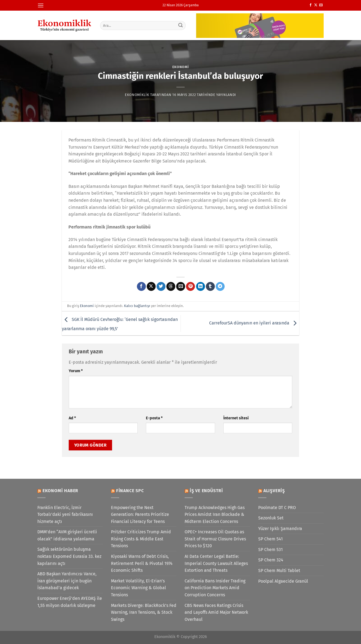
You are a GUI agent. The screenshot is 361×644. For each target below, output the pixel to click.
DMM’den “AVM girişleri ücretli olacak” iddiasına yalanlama (67, 535)
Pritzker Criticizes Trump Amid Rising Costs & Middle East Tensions (141, 539)
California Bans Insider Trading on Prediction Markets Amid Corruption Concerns (215, 588)
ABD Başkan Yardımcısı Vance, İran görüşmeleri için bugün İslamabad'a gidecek (67, 581)
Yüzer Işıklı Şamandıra (280, 529)
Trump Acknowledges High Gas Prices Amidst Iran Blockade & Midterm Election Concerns (215, 514)
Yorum (76, 371)
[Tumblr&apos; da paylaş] (210, 287)
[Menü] (41, 5)
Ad (72, 418)
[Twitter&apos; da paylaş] (161, 287)
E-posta (154, 418)
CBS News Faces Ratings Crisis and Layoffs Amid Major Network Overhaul (216, 612)
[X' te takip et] (316, 5)
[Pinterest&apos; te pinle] (190, 287)
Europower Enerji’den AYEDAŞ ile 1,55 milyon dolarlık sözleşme (70, 602)
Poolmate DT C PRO (277, 508)
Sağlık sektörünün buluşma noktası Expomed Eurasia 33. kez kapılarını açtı (69, 556)
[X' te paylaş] (151, 287)
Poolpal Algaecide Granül (283, 581)
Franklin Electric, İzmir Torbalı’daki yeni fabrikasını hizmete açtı (65, 514)
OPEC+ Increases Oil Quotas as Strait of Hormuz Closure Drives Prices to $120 (215, 539)
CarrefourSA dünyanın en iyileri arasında (254, 323)
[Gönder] (181, 25)
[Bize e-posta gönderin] (321, 5)
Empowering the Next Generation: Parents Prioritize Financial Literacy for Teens (140, 514)
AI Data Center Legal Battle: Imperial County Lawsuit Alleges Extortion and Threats (216, 563)
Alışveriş (274, 491)
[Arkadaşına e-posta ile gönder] (181, 287)
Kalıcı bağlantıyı (137, 306)
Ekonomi (181, 67)
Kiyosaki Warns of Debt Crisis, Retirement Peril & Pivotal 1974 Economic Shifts (142, 563)
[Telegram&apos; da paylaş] (220, 287)
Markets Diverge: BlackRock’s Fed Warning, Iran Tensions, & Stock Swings (144, 612)
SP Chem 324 (271, 560)
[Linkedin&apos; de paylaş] (201, 287)
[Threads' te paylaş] (171, 287)
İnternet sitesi (236, 418)
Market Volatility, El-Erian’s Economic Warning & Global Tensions (139, 588)
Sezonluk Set (271, 518)
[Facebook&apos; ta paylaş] (141, 287)
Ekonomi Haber (60, 491)
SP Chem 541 (270, 539)
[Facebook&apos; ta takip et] (311, 5)
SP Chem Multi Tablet (279, 571)
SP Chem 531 (270, 550)
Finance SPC (130, 491)
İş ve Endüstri (206, 491)
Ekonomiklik (137, 95)
